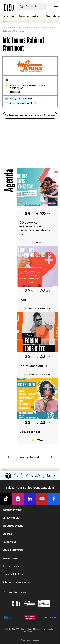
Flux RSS (16, 629)
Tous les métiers (30, 16)
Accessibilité (27, 632)
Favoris (35, 476)
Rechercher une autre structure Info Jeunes (30, 115)
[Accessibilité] (8, 476)
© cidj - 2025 (26, 640)
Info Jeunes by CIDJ (13, 526)
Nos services (9, 542)
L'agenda (7, 534)
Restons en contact (12, 510)
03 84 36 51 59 (15, 92)
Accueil (7, 28)
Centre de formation (13, 550)
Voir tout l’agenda (30, 457)
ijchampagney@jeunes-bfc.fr (23, 103)
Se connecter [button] (50, 7)
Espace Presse (10, 558)
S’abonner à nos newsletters (17, 582)
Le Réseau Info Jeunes (27, 28)
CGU (35, 632)
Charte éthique (26, 629)
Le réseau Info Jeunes (14, 574)
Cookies (36, 640)
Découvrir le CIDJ (12, 518)
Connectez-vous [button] (15, 592)
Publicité (8, 629)
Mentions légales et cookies (44, 629)
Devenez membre (12, 566)
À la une (9, 16)
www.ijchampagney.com (21, 99)
